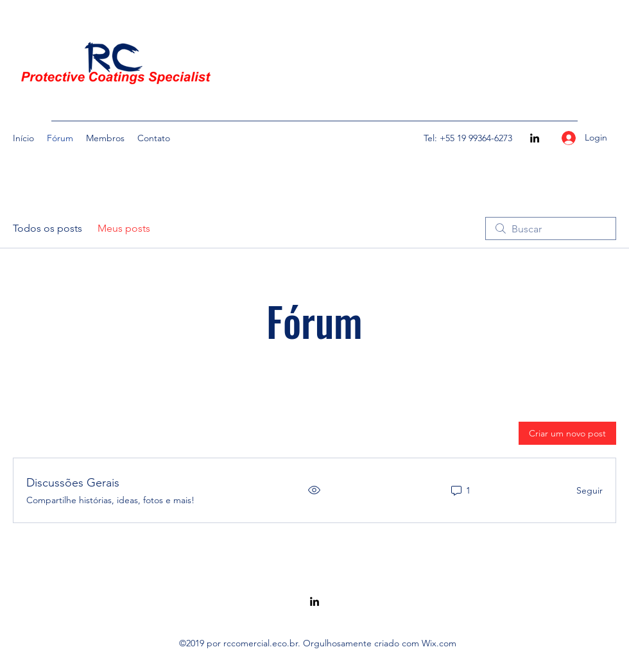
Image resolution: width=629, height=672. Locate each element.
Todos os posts (47, 228)
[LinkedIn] (535, 138)
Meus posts (124, 228)
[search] (551, 228)
